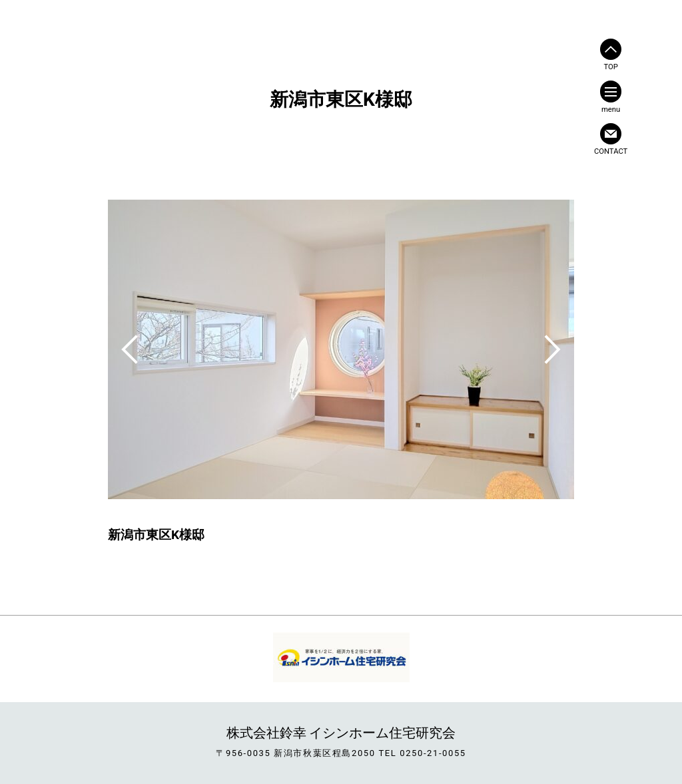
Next (552, 349)
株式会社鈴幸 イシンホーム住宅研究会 (341, 733)
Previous (130, 349)
